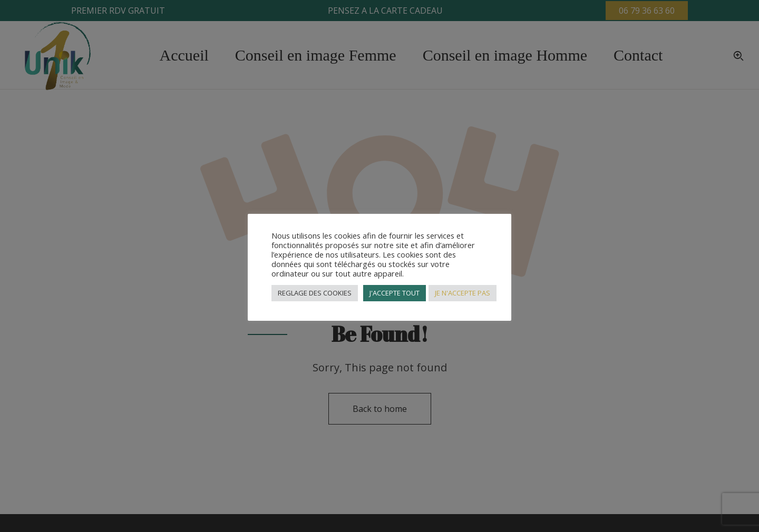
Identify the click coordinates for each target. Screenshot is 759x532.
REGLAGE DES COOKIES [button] (315, 293)
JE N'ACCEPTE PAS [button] (463, 293)
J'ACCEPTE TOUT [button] (395, 293)
